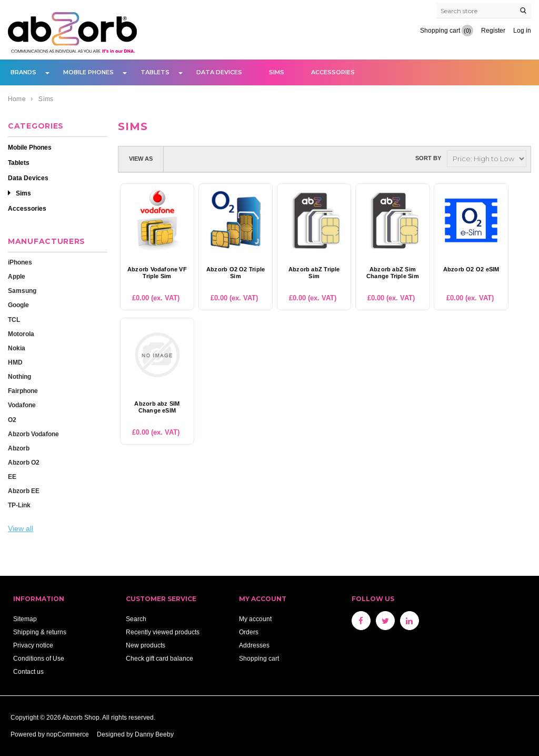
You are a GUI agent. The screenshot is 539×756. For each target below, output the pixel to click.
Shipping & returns (40, 632)
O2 (12, 420)
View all (21, 528)
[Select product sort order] (487, 159)
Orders (249, 632)
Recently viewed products (163, 632)
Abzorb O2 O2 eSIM (471, 269)
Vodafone (22, 405)
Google (18, 305)
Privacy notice (33, 645)
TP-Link (19, 505)
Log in (522, 30)
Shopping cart (259, 658)
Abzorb (19, 448)
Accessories (333, 72)
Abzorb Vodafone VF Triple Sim (157, 273)
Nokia (17, 348)
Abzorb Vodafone (33, 434)
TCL (14, 320)
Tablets (155, 72)
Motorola (21, 334)
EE (12, 477)
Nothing (19, 376)
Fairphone (23, 391)
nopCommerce (68, 734)
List (195, 159)
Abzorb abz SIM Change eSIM (157, 407)
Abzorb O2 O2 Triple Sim (236, 273)
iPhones (20, 262)
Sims (277, 72)
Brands (23, 72)
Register (493, 30)
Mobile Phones (88, 72)
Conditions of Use (39, 658)
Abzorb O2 (24, 462)
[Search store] (484, 11)
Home (17, 99)
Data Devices (219, 72)
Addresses (254, 645)
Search (136, 619)
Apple (17, 276)
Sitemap (25, 619)
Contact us (28, 671)
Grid (176, 159)
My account (255, 619)
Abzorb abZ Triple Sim (314, 273)
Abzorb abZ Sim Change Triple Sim (393, 273)
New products (146, 645)
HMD (15, 362)
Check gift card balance (159, 658)
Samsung (22, 291)
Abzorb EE (24, 491)
